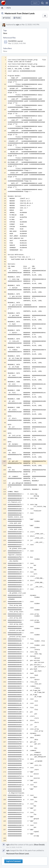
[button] (47, 3)
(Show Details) (39, 845)
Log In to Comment (13, 861)
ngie (18, 25)
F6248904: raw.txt (15, 41)
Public (18, 18)
